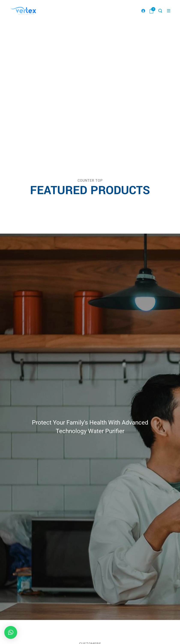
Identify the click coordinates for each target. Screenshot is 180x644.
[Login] (143, 11)
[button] (11, 632)
